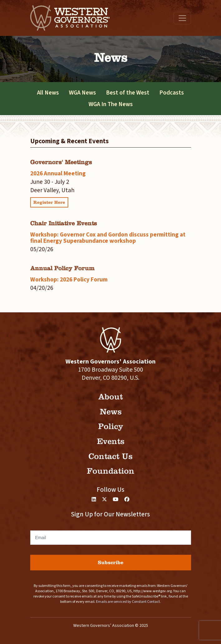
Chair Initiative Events (64, 223)
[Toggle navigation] (182, 18)
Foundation (111, 471)
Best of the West (128, 93)
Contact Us (110, 456)
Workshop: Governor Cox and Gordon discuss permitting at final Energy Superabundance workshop (108, 238)
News (111, 412)
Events (111, 441)
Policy (111, 426)
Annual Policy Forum (62, 268)
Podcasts (172, 93)
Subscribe (111, 562)
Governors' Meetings (61, 162)
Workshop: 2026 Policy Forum (69, 280)
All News (48, 93)
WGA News (82, 93)
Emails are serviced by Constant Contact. (128, 602)
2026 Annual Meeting (58, 173)
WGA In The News (111, 104)
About (110, 397)
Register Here (49, 202)
